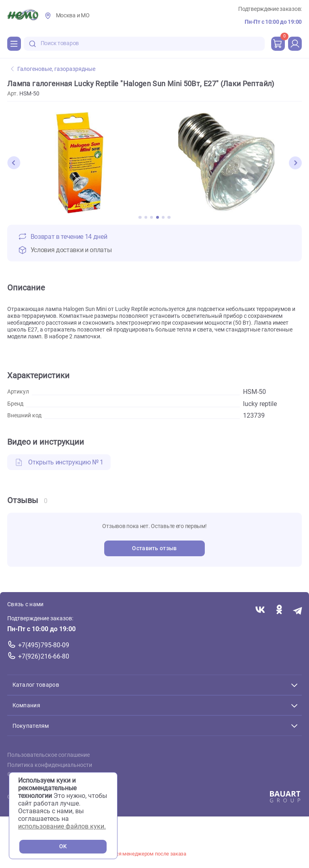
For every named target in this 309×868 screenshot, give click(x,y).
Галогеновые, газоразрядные (53, 69)
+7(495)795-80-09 (44, 645)
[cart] (278, 44)
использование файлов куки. (62, 826)
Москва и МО (73, 16)
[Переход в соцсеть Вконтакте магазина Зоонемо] (260, 610)
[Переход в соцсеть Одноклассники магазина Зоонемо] (279, 610)
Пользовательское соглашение (48, 755)
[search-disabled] (33, 44)
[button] (14, 163)
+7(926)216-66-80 (44, 656)
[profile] (295, 44)
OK (63, 846)
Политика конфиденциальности (50, 765)
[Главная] (23, 16)
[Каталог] (14, 44)
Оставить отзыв (154, 548)
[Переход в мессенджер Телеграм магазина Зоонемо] (298, 610)
